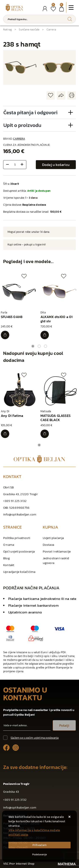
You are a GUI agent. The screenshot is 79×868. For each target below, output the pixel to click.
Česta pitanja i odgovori (30, 112)
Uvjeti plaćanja (53, 538)
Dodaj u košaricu (56, 165)
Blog (6, 558)
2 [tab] (39, 346)
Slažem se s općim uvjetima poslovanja (35, 738)
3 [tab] (46, 346)
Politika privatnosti (17, 538)
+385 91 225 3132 (15, 501)
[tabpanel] (20, 307)
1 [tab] (33, 346)
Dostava (48, 545)
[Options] (39, 854)
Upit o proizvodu (22, 125)
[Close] (39, 845)
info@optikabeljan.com (20, 514)
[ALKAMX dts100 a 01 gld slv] (45, 335)
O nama (9, 545)
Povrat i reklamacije (57, 551)
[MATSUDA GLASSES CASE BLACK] (45, 434)
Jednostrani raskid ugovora (56, 560)
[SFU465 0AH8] (5, 335)
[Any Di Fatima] (5, 434)
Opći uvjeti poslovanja (19, 551)
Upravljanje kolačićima (19, 572)
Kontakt (9, 565)
